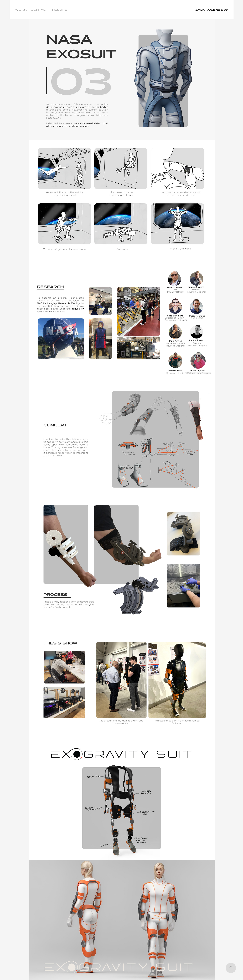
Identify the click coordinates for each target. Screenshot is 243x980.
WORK (21, 10)
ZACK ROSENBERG (210, 10)
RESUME (60, 10)
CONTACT (39, 10)
